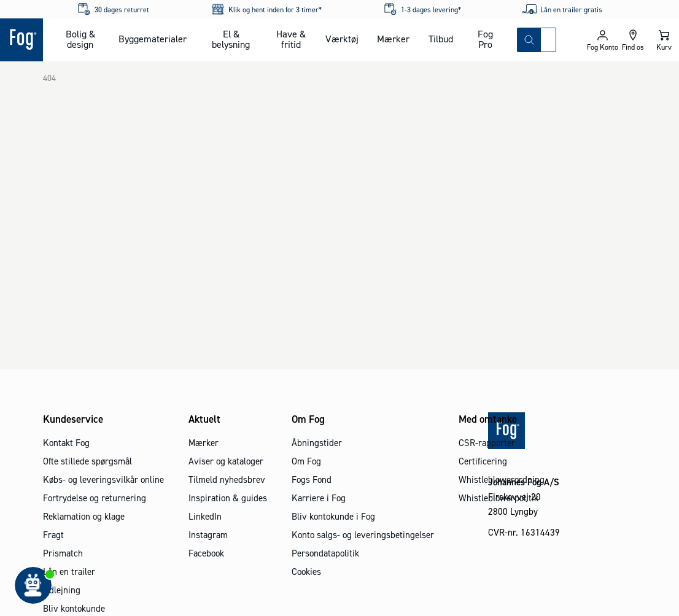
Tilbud (441, 39)
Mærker (393, 39)
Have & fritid (291, 39)
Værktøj (342, 39)
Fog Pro (485, 39)
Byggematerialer (153, 39)
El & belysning (231, 39)
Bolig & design (80, 39)
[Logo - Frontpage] (21, 40)
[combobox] (548, 40)
